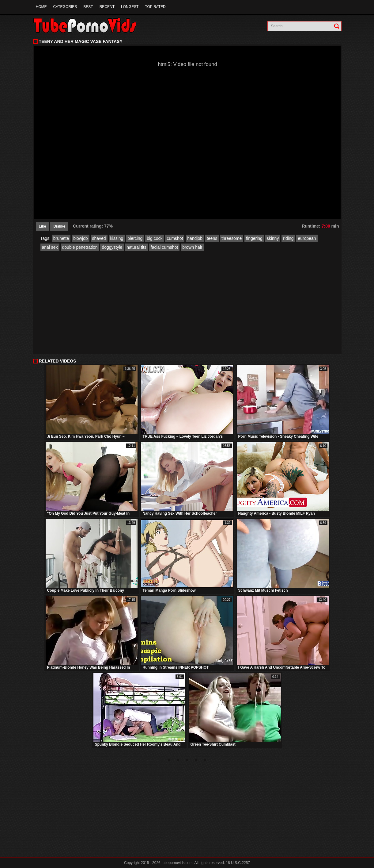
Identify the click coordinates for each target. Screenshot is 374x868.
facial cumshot (164, 247)
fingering (254, 238)
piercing (135, 238)
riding (288, 238)
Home (41, 7)
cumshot (175, 238)
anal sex (50, 247)
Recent (107, 7)
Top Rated (155, 7)
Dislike (59, 226)
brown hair (192, 247)
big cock (155, 238)
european (307, 238)
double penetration (80, 247)
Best (88, 7)
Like (43, 226)
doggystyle (112, 247)
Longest (130, 7)
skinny (273, 238)
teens (212, 238)
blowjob (80, 238)
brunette (61, 238)
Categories (65, 7)
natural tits (136, 247)
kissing (117, 238)
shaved (99, 238)
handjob (195, 238)
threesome (232, 238)
